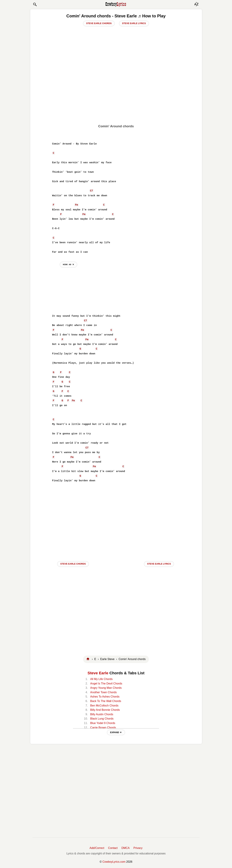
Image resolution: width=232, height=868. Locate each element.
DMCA (125, 848)
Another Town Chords (104, 692)
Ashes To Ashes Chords (105, 697)
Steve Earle (98, 673)
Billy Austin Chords (102, 714)
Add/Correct (97, 848)
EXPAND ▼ (116, 732)
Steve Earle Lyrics (134, 23)
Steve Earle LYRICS (159, 564)
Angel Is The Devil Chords (106, 684)
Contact (113, 848)
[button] (35, 4)
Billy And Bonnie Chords (105, 710)
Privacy (138, 848)
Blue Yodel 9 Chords (103, 723)
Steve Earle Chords (99, 23)
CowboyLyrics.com (114, 862)
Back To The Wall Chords (106, 701)
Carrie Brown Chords (103, 728)
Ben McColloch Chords (104, 706)
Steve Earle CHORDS (73, 564)
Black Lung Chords (102, 719)
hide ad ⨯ (68, 264)
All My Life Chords (101, 679)
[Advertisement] (116, 98)
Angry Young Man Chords (106, 688)
